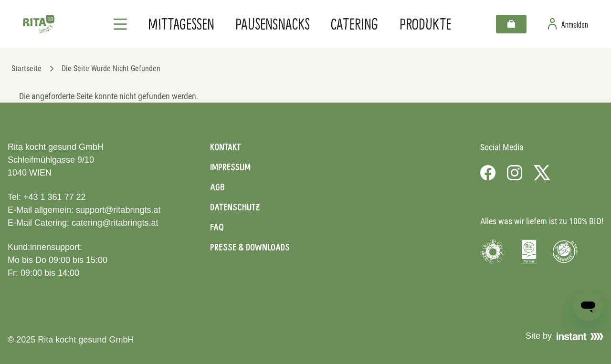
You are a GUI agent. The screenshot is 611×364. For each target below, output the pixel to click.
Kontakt (226, 147)
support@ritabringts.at (118, 210)
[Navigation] (120, 24)
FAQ (217, 227)
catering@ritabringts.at (115, 223)
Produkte (425, 24)
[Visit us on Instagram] (515, 173)
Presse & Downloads (250, 247)
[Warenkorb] (511, 24)
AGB (217, 187)
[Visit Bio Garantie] (565, 251)
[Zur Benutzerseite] (568, 24)
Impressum (230, 167)
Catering (354, 24)
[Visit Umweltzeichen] (493, 251)
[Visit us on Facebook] (488, 173)
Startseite (26, 68)
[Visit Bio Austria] (529, 251)
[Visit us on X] (542, 173)
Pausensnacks (273, 24)
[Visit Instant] (580, 336)
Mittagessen (181, 24)
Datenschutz (235, 207)
